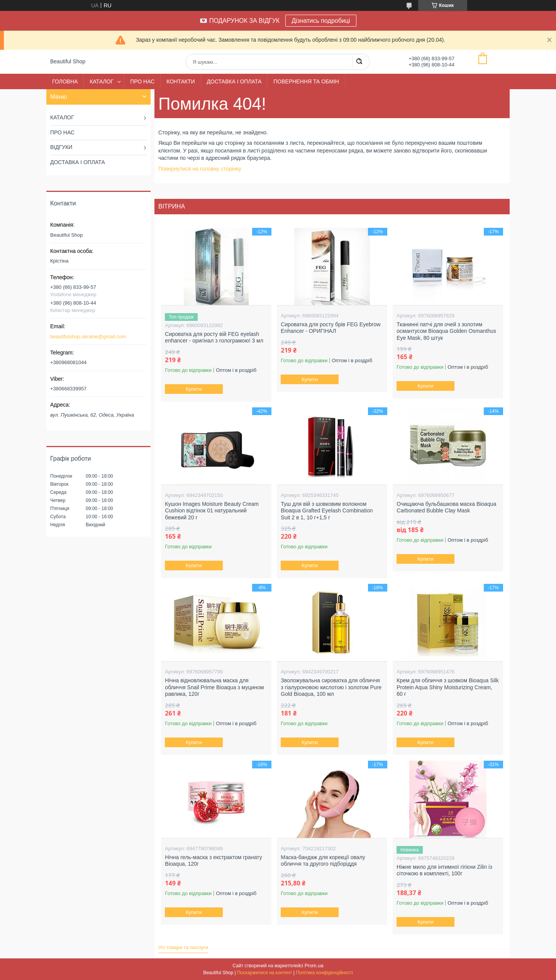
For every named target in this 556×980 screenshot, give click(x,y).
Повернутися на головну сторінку (200, 169)
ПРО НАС (142, 81)
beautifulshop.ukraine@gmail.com (88, 337)
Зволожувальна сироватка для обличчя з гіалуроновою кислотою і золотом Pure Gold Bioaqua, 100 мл (331, 687)
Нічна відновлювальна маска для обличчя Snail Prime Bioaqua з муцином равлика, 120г (214, 687)
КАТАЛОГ (102, 81)
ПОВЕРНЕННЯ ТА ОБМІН (306, 81)
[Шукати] (359, 62)
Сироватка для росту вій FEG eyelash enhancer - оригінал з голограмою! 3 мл (214, 337)
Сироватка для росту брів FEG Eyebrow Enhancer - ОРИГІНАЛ (331, 328)
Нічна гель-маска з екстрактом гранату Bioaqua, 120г (213, 861)
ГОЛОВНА (65, 81)
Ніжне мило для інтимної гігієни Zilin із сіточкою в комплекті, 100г (444, 870)
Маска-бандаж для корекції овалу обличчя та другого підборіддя (323, 861)
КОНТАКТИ (181, 81)
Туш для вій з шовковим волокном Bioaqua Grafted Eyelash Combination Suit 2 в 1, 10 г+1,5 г (327, 511)
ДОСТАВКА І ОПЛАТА (234, 81)
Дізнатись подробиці (321, 21)
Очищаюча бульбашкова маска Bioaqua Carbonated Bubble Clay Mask (446, 507)
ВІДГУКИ (61, 147)
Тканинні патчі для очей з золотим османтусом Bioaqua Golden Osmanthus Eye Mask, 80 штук (446, 331)
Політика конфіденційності (324, 973)
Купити (194, 389)
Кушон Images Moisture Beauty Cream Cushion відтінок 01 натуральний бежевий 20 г (212, 511)
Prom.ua (314, 966)
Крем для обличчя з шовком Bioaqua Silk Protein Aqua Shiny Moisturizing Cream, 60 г (448, 687)
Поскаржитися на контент (264, 973)
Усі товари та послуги (183, 947)
